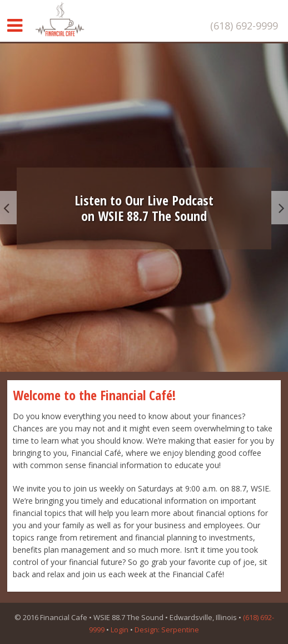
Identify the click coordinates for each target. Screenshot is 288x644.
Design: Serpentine (167, 630)
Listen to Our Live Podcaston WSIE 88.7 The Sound (144, 208)
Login (120, 630)
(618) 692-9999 (244, 25)
